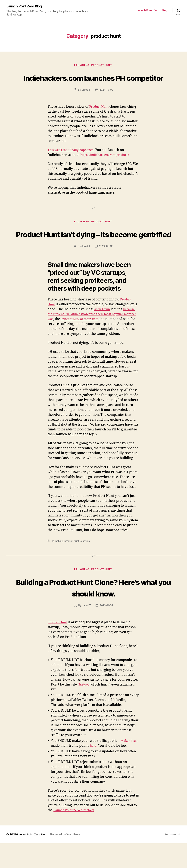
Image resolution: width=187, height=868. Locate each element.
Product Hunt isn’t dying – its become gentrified (93, 252)
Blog (165, 10)
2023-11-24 (106, 630)
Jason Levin (103, 334)
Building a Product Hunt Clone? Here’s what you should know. (93, 612)
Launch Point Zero (148, 10)
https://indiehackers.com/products (107, 167)
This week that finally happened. (73, 162)
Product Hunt (100, 119)
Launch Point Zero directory (76, 835)
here (93, 770)
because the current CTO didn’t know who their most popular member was (93, 338)
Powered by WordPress (67, 859)
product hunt (103, 66)
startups (85, 565)
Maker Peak (130, 765)
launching (82, 66)
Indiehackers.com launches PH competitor (93, 84)
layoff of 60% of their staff (96, 343)
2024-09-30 (106, 271)
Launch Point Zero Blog (26, 6)
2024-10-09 (106, 102)
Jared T (86, 102)
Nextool (84, 709)
